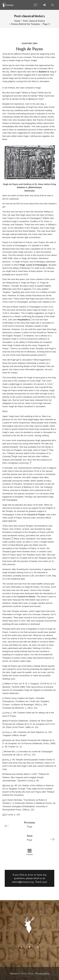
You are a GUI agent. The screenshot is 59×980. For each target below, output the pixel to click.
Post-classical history (34, 21)
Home (17, 21)
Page (28, 824)
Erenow (14, 973)
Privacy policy (42, 973)
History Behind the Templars (25, 24)
